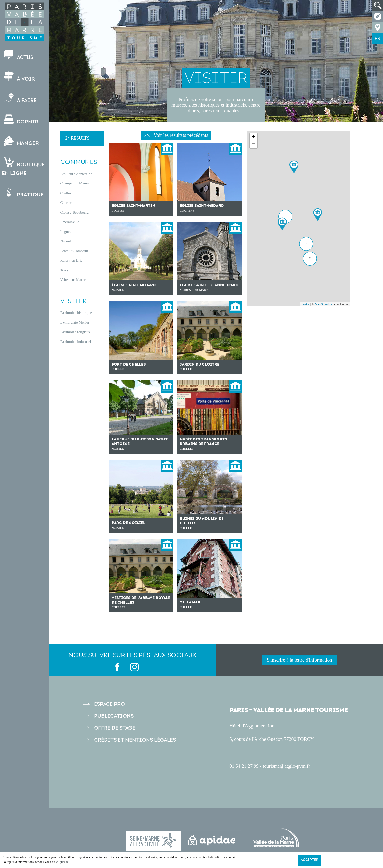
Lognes (66, 232)
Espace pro (109, 704)
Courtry (66, 203)
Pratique (23, 193)
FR (377, 38)
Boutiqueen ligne (24, 167)
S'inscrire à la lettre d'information (299, 660)
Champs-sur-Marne (74, 183)
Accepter (309, 860)
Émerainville (70, 222)
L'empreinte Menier (75, 322)
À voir (19, 77)
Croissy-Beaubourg (74, 212)
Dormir (21, 120)
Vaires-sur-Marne (73, 280)
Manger (21, 141)
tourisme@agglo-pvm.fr (286, 766)
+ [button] (254, 137)
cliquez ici (63, 862)
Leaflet (306, 304)
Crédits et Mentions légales (135, 740)
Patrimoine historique (76, 313)
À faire (20, 98)
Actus (18, 55)
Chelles (66, 193)
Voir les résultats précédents (176, 135)
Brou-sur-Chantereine (76, 174)
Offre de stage (115, 728)
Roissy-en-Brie (71, 260)
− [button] (254, 144)
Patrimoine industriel (76, 342)
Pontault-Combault (74, 251)
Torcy (65, 270)
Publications (114, 716)
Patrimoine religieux (75, 332)
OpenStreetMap (324, 304)
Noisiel (66, 241)
